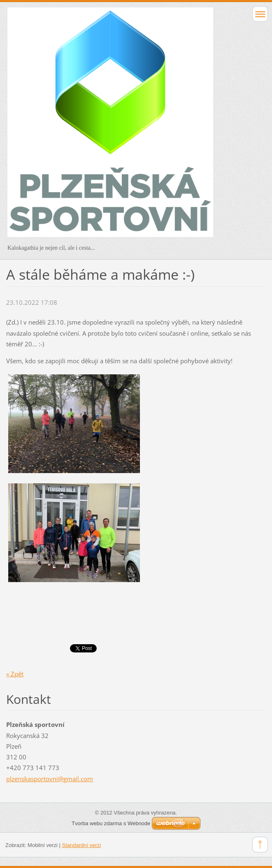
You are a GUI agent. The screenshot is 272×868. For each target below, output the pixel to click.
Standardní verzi (82, 845)
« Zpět (15, 674)
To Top (260, 845)
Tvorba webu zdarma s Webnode (111, 823)
